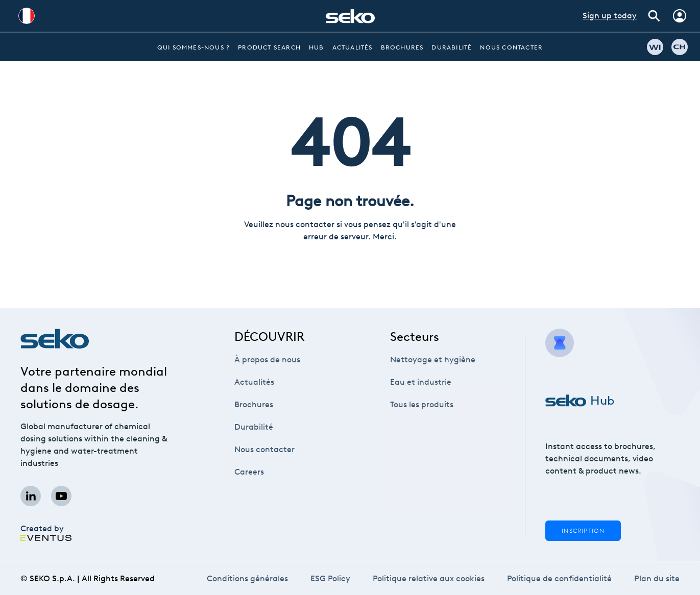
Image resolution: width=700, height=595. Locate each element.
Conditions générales (247, 578)
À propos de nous (267, 360)
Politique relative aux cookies (428, 578)
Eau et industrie (421, 382)
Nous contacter (511, 47)
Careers (253, 472)
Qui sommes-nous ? (194, 47)
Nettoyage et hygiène (433, 360)
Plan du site (657, 578)
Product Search (269, 47)
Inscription (583, 531)
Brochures (402, 47)
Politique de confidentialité (560, 578)
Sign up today (610, 16)
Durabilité (452, 47)
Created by (46, 532)
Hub (317, 47)
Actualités (353, 47)
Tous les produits (422, 404)
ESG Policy (330, 578)
